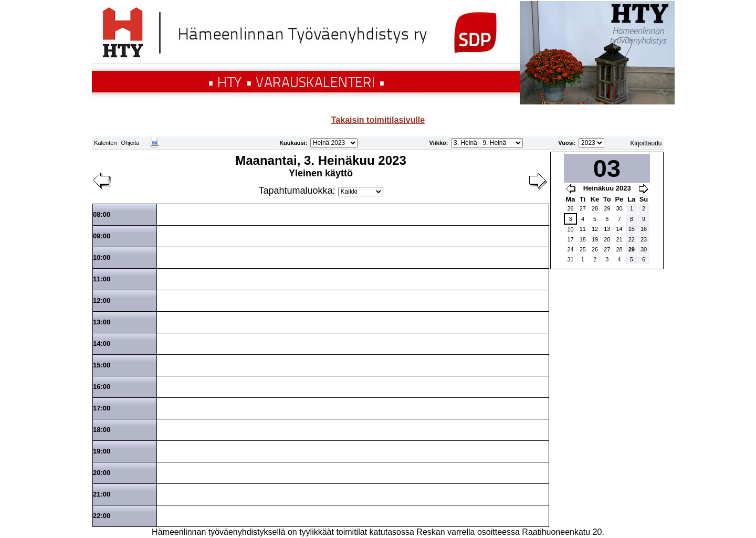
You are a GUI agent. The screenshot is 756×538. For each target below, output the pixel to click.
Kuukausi (292, 143)
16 (644, 229)
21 (619, 239)
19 (595, 239)
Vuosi (566, 143)
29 (607, 208)
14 (619, 229)
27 (583, 208)
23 (644, 239)
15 (632, 229)
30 (619, 208)
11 (583, 229)
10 (570, 229)
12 (595, 229)
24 (570, 249)
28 (595, 208)
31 (570, 259)
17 (570, 239)
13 (607, 229)
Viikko (438, 143)
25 (583, 249)
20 (607, 239)
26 (570, 208)
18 (583, 239)
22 (632, 239)
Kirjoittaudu (646, 143)
